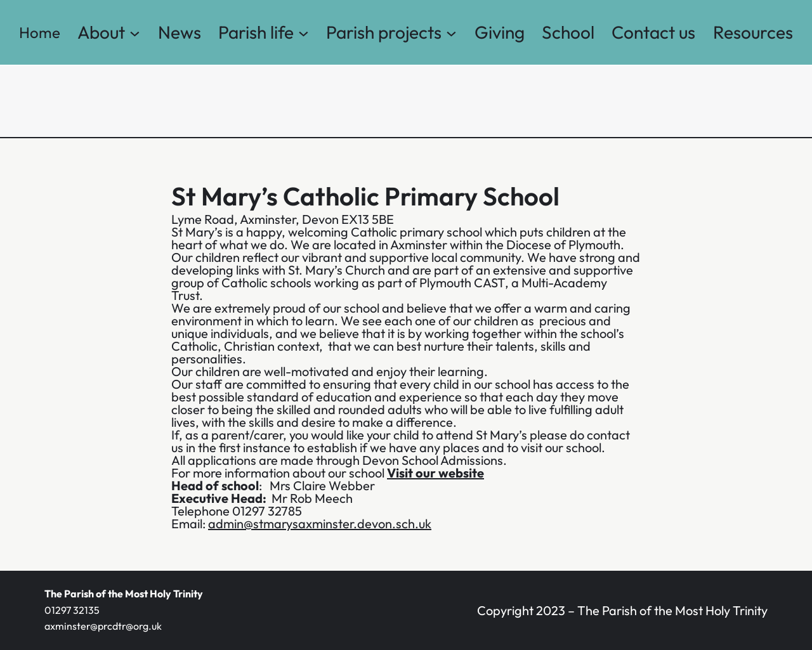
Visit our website (435, 473)
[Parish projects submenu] (451, 33)
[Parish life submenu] (304, 33)
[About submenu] (135, 33)
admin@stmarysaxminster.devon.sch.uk (320, 523)
